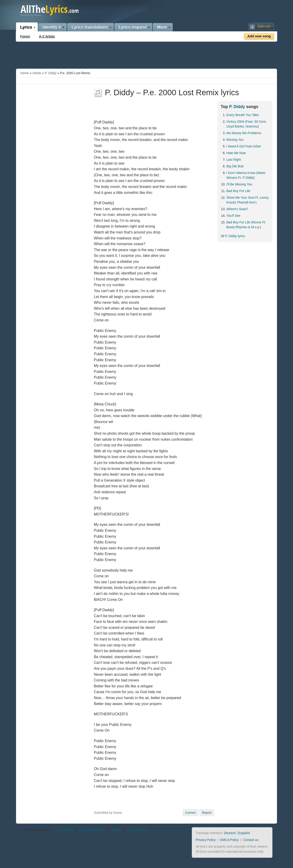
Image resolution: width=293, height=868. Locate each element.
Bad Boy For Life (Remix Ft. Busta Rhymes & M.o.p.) (246, 225)
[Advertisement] (146, 54)
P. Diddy (51, 73)
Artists (37, 73)
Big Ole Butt (235, 166)
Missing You (235, 140)
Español (244, 833)
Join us (264, 26)
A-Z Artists (47, 36)
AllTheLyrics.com (37, 830)
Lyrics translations (90, 27)
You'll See (233, 216)
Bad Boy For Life (238, 191)
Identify (116, 830)
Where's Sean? (237, 209)
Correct (190, 813)
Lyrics (26, 27)
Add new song (259, 36)
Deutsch (230, 833)
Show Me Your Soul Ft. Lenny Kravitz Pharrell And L (247, 200)
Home (25, 73)
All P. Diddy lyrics (233, 236)
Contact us (251, 840)
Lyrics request (133, 27)
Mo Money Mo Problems (244, 133)
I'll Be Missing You (239, 184)
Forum (25, 36)
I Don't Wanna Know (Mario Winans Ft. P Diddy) (246, 175)
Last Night (234, 160)
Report (207, 813)
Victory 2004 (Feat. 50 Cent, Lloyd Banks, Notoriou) (246, 124)
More (162, 27)
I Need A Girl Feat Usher (244, 146)
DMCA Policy (229, 840)
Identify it (52, 27)
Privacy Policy (206, 840)
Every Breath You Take (243, 115)
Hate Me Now (236, 153)
